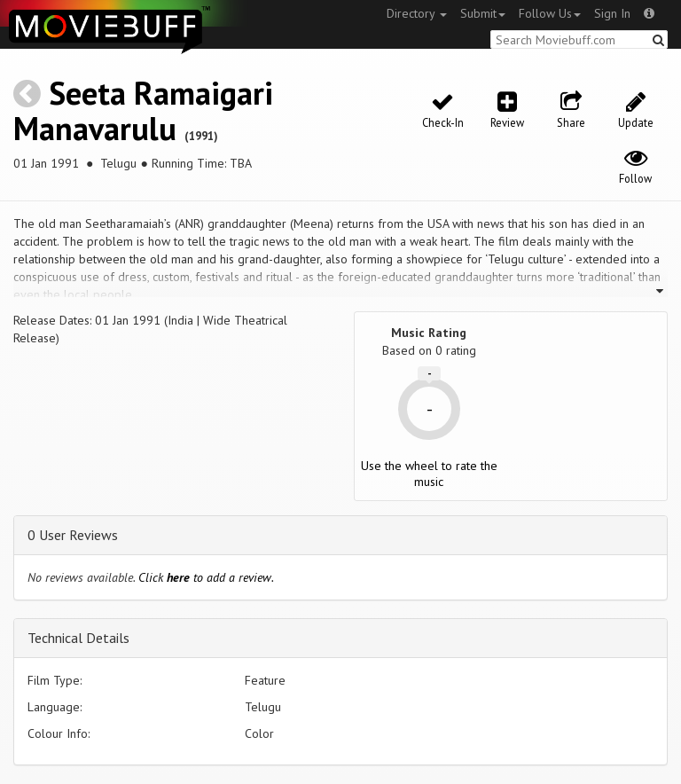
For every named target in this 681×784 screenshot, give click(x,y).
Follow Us (550, 13)
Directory (417, 13)
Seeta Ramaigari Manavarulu (143, 110)
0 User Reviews (73, 535)
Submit (483, 13)
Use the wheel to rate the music (429, 474)
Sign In (612, 13)
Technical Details (78, 638)
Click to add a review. (206, 577)
